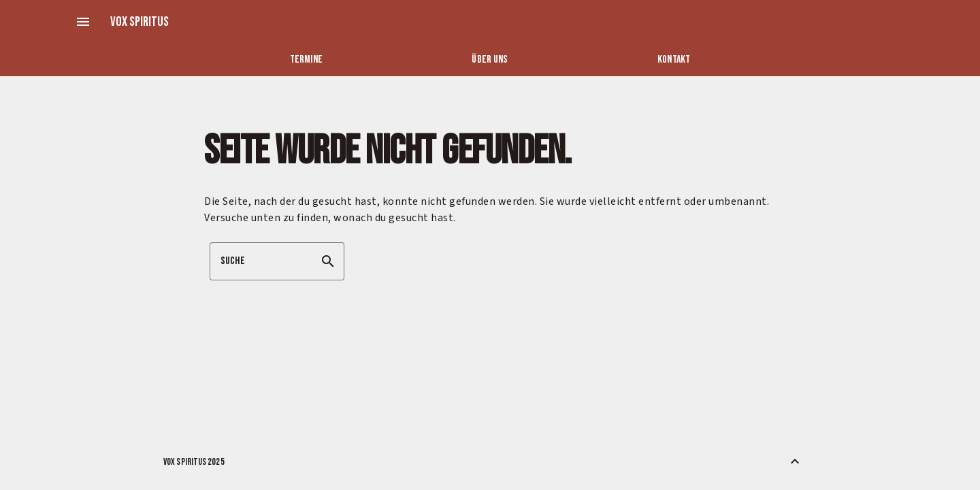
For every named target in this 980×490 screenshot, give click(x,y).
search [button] (328, 261)
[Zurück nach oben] (795, 461)
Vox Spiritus (140, 22)
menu (83, 22)
